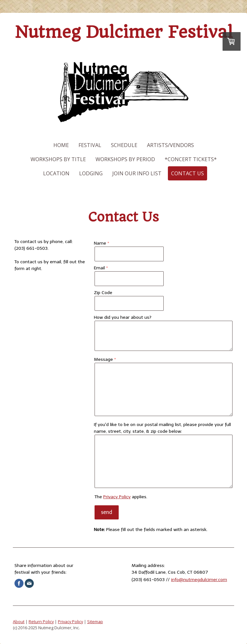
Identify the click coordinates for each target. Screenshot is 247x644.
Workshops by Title (58, 159)
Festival (90, 145)
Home (61, 145)
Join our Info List (137, 173)
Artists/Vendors (170, 145)
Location (56, 173)
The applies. (121, 497)
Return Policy (41, 622)
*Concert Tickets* (191, 159)
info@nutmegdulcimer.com (199, 580)
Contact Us (188, 173)
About (19, 622)
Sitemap (95, 622)
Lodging (91, 173)
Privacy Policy (117, 497)
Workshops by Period (125, 159)
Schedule (124, 145)
